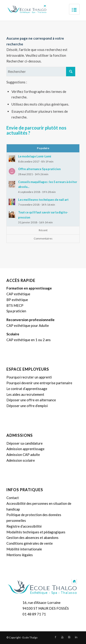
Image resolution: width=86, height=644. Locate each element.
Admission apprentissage (25, 449)
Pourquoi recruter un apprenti (29, 377)
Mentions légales (20, 555)
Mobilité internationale (24, 549)
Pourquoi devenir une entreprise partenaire (39, 383)
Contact (13, 498)
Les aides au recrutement (25, 394)
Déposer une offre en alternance (31, 400)
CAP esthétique (18, 294)
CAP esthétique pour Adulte (28, 325)
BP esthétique (17, 300)
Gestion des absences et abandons (32, 538)
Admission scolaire (21, 460)
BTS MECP (15, 305)
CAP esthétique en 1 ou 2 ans (29, 340)
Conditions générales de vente (30, 543)
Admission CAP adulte (23, 455)
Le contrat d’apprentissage (27, 389)
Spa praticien (16, 311)
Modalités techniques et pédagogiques (36, 532)
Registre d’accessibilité (24, 526)
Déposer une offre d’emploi (27, 406)
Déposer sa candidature (25, 443)
